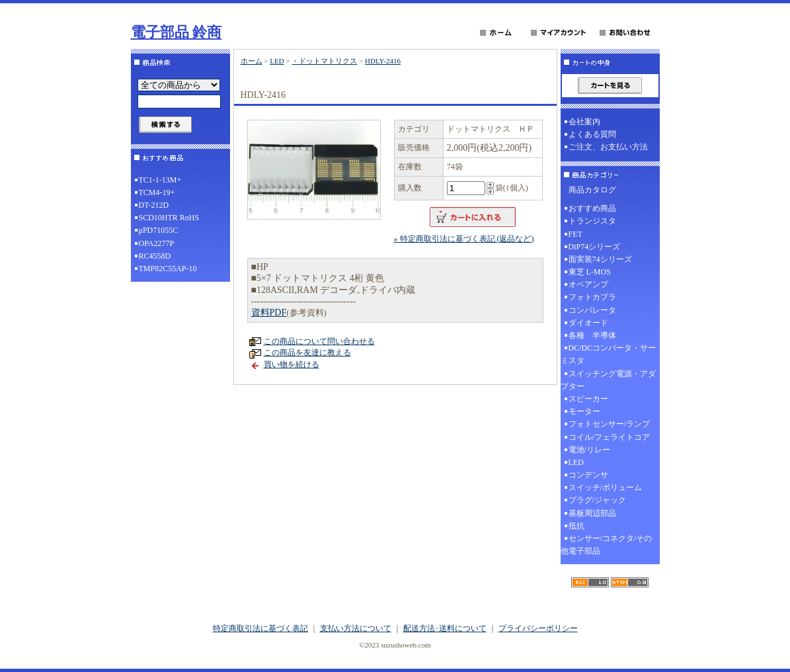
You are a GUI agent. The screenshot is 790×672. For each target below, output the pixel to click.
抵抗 (576, 526)
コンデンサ (588, 475)
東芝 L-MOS (590, 272)
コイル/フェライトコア (609, 437)
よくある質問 (592, 134)
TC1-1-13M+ (160, 180)
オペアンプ (588, 284)
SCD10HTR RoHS (169, 218)
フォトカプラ (592, 297)
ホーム (252, 61)
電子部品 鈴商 (177, 32)
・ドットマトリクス (324, 61)
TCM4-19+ (157, 192)
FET (575, 234)
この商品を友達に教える (307, 353)
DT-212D (154, 205)
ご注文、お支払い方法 (608, 147)
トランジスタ (592, 221)
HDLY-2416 (383, 61)
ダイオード (588, 323)
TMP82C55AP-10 (168, 269)
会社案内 (584, 122)
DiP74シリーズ (595, 247)
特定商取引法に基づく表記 (260, 628)
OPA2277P (157, 243)
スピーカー (588, 399)
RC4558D (155, 256)
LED (277, 61)
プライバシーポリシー (538, 628)
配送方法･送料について (445, 628)
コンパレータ (592, 310)
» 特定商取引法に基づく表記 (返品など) (464, 239)
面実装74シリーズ (600, 259)
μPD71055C (159, 230)
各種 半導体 (592, 335)
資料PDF (269, 313)
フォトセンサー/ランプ (609, 424)
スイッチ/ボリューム (605, 487)
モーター (584, 411)
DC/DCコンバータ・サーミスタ (609, 354)
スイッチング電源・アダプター (608, 380)
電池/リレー (589, 450)
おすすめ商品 (592, 208)
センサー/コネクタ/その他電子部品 (607, 545)
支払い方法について (356, 628)
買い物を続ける (292, 364)
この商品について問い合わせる (319, 341)
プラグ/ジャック (597, 500)
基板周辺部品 (592, 513)
